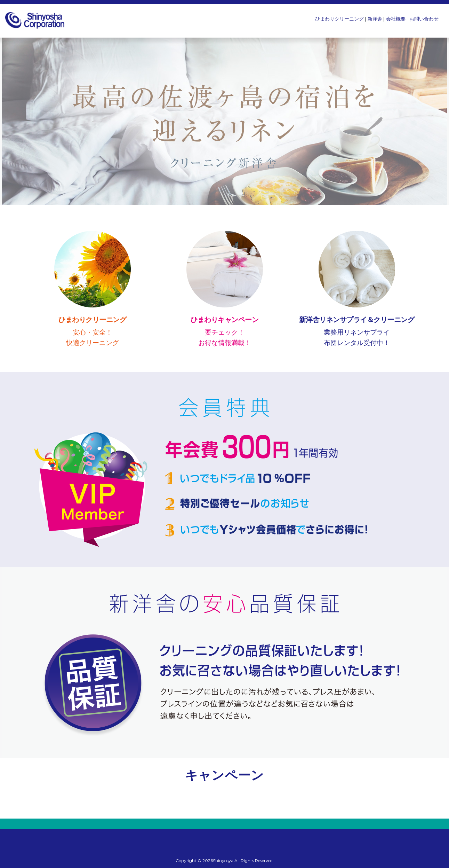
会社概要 (396, 19)
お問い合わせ (424, 19)
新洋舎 (375, 19)
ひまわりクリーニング (339, 19)
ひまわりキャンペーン (224, 320)
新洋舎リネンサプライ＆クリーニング (357, 320)
